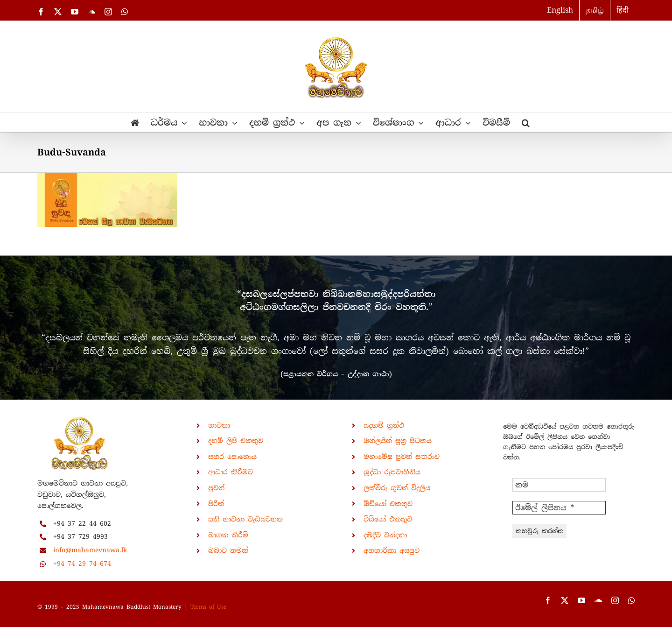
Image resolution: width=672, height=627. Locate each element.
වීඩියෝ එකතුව (388, 519)
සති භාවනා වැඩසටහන (245, 519)
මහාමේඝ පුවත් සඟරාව (402, 457)
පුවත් (216, 488)
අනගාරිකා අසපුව (392, 550)
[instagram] (615, 600)
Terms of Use (208, 607)
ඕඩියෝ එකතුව (388, 504)
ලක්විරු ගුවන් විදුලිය (397, 488)
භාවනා (219, 425)
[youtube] (581, 600)
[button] (526, 122)
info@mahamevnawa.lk (90, 550)
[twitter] (565, 600)
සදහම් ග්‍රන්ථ (384, 425)
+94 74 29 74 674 (82, 564)
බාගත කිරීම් (228, 535)
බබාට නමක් (228, 550)
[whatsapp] (631, 600)
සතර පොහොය (232, 457)
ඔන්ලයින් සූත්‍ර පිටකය (398, 441)
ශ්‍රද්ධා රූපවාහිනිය (392, 472)
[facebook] (548, 600)
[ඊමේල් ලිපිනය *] (559, 508)
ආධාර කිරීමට (231, 472)
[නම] (559, 485)
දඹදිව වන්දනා (385, 535)
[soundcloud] (598, 600)
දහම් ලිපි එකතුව (236, 441)
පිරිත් (216, 504)
